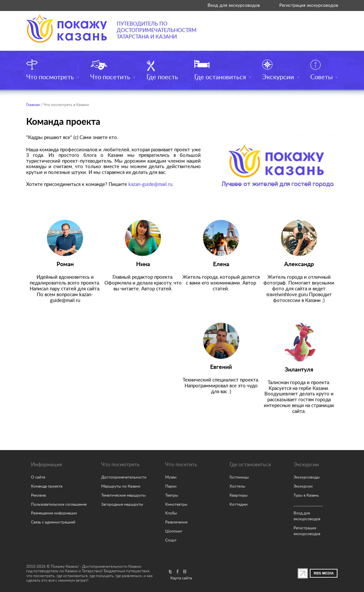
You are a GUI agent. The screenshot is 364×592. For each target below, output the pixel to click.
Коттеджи (239, 504)
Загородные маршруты (122, 504)
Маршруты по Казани (121, 486)
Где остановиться (220, 77)
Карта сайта (181, 578)
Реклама (38, 495)
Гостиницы (239, 477)
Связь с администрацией (53, 522)
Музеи (171, 477)
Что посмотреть (50, 77)
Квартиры (239, 495)
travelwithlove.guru (287, 295)
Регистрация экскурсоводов (309, 5)
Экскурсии (278, 77)
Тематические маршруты (123, 495)
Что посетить (110, 77)
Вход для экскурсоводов (234, 5)
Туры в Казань (306, 495)
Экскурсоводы (307, 477)
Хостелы (237, 486)
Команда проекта (47, 486)
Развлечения (176, 522)
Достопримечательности (124, 477)
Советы (321, 77)
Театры (172, 495)
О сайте (38, 477)
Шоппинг (174, 531)
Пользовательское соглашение (59, 504)
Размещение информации (54, 513)
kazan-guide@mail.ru (150, 184)
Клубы (171, 513)
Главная (33, 105)
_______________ (308, 504)
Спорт (171, 540)
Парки (171, 486)
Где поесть (162, 77)
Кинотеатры (176, 504)
